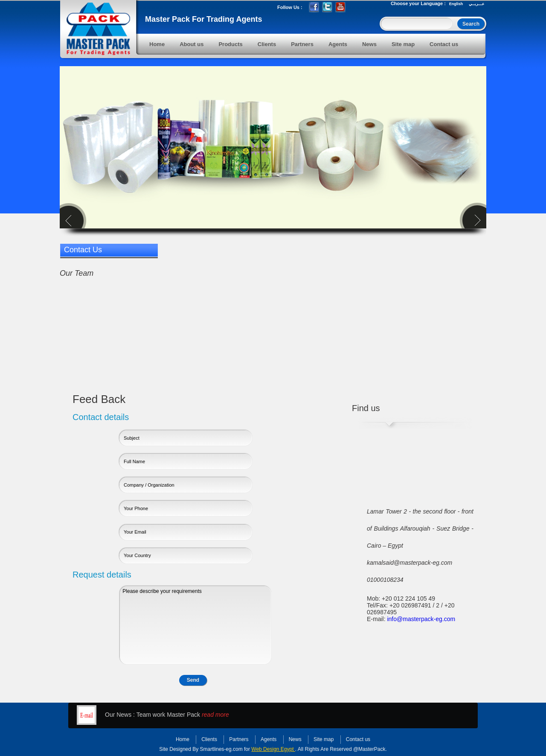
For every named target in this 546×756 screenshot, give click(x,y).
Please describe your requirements (196, 625)
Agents (338, 44)
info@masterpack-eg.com (421, 619)
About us (192, 44)
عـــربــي (476, 4)
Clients (267, 44)
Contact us (444, 44)
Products (230, 44)
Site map (403, 44)
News (369, 44)
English (456, 4)
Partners (302, 44)
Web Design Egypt (273, 749)
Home (157, 44)
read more (215, 715)
